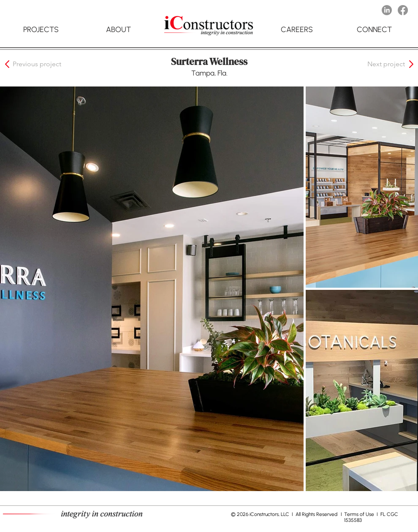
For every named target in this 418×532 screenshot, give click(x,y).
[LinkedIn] (387, 10)
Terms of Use (360, 514)
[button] (43, 64)
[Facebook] (403, 10)
